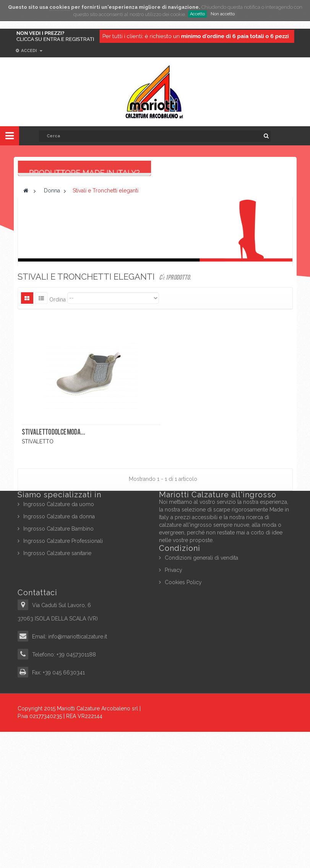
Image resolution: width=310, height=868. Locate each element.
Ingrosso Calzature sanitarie (57, 689)
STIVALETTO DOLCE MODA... (54, 569)
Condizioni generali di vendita (201, 694)
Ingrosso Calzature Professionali (63, 677)
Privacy (174, 706)
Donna (52, 327)
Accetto (197, 14)
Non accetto (223, 14)
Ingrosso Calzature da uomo (59, 640)
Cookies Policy (183, 718)
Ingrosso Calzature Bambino (58, 665)
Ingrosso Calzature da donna (59, 653)
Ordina (58, 436)
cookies (60, 7)
